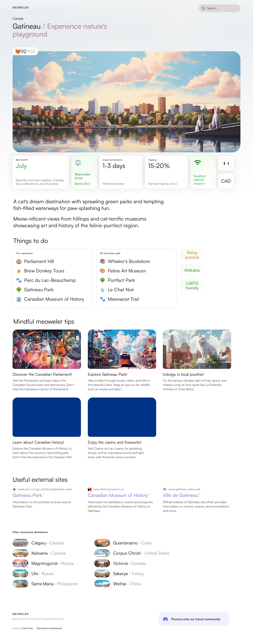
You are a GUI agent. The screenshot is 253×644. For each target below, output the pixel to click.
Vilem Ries (27, 628)
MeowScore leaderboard (49, 628)
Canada (18, 18)
